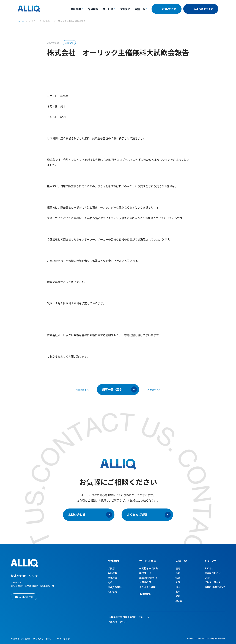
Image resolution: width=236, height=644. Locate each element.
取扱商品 (125, 9)
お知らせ (34, 21)
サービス (109, 9)
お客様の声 (145, 582)
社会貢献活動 (115, 587)
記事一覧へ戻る (120, 389)
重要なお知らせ (213, 573)
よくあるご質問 (149, 515)
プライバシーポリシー (43, 639)
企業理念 (112, 578)
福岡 (178, 568)
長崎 (178, 573)
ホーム (21, 21)
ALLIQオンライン (203, 9)
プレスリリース (213, 582)
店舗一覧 (141, 9)
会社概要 (112, 573)
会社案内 (77, 9)
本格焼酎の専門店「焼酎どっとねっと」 (129, 617)
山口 (178, 587)
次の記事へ (153, 390)
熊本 (178, 591)
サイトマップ (63, 639)
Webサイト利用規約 (20, 639)
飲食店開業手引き (149, 578)
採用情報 (93, 9)
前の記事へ (83, 390)
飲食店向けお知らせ (215, 587)
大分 (178, 582)
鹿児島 (179, 601)
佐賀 (178, 578)
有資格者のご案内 (149, 568)
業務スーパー (146, 573)
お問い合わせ (169, 9)
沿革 (110, 582)
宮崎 (178, 596)
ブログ (208, 578)
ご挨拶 (111, 568)
